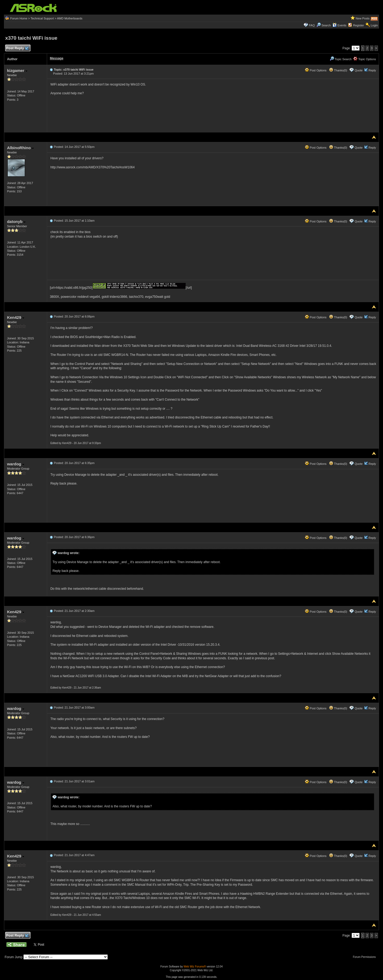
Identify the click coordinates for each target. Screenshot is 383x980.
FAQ (312, 25)
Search (326, 25)
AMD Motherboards (70, 18)
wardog (16, 464)
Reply (372, 70)
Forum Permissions (366, 957)
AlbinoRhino (20, 148)
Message (57, 58)
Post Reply (17, 48)
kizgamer (17, 70)
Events (340, 25)
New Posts (363, 18)
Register (359, 25)
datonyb (16, 221)
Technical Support (42, 18)
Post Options (316, 70)
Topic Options (365, 59)
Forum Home (19, 18)
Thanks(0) (338, 70)
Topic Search (341, 59)
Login (374, 25)
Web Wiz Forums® (195, 967)
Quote (359, 70)
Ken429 (16, 317)
